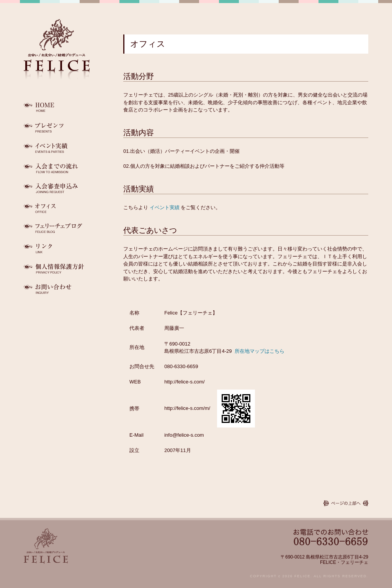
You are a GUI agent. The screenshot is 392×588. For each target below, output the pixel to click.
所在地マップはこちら (260, 351)
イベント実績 (165, 207)
